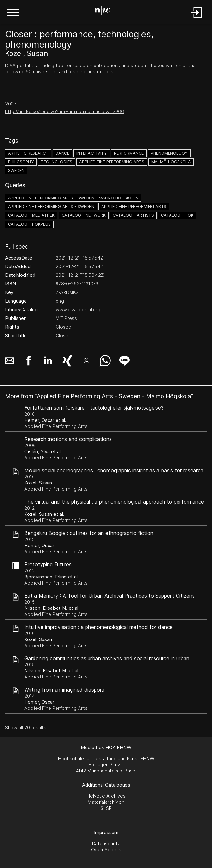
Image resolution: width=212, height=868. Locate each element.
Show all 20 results (26, 728)
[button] (13, 13)
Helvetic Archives (106, 796)
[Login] (197, 18)
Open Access (106, 850)
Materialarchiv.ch (106, 802)
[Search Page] (105, 11)
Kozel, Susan (27, 53)
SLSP (106, 808)
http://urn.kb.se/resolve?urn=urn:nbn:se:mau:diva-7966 (64, 111)
